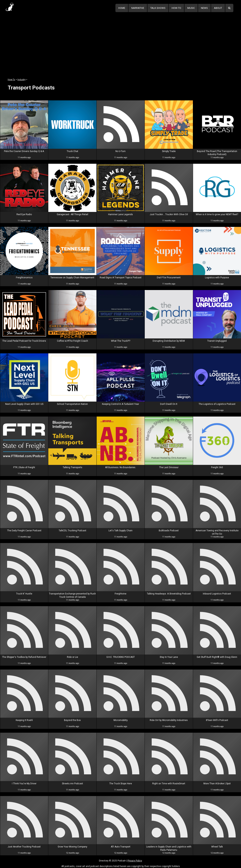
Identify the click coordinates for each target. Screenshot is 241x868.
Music (191, 8)
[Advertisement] (121, 42)
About (218, 8)
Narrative (138, 8)
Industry (21, 80)
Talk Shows (158, 8)
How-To (176, 8)
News (204, 8)
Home (122, 8)
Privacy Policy (135, 861)
